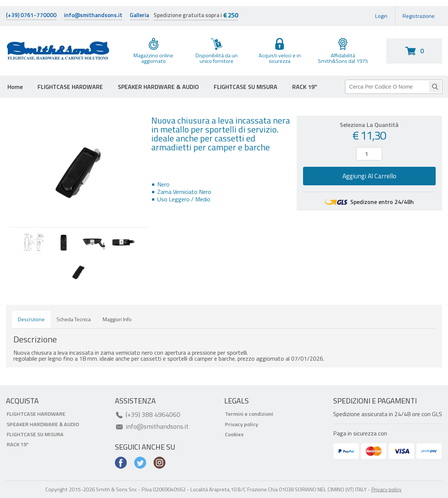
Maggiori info (117, 319)
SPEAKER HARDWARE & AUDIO (158, 87)
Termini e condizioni (249, 414)
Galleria (139, 16)
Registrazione (419, 16)
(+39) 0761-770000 (31, 16)
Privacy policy (241, 424)
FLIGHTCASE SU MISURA (246, 87)
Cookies (234, 434)
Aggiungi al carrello (369, 176)
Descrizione (31, 319)
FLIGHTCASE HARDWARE (70, 87)
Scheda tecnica (74, 319)
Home (15, 87)
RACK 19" (305, 87)
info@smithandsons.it (93, 16)
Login (381, 16)
